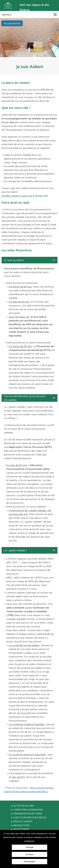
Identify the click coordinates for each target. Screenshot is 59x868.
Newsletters (22, 825)
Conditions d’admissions (28, 810)
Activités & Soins (24, 806)
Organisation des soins (28, 814)
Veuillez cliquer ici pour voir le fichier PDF (25, 196)
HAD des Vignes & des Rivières (34, 7)
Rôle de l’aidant (23, 821)
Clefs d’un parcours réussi (30, 817)
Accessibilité (12, 23)
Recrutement (21, 829)
